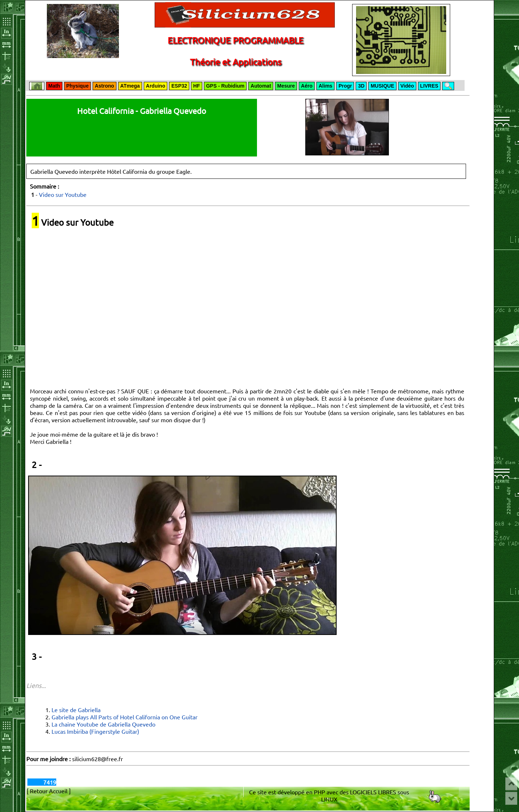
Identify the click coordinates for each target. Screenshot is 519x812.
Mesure (286, 86)
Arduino (156, 86)
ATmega (130, 86)
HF (197, 86)
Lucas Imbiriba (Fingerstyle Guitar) (95, 731)
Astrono (105, 86)
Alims (325, 86)
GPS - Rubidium (225, 86)
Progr (345, 86)
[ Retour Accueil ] (49, 791)
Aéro (307, 86)
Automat (261, 86)
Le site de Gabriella (76, 710)
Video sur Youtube (63, 194)
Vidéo (407, 86)
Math (54, 86)
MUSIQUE (382, 86)
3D (361, 86)
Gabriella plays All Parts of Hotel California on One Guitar (125, 717)
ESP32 (179, 86)
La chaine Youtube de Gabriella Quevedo (103, 724)
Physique (77, 86)
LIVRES (429, 86)
